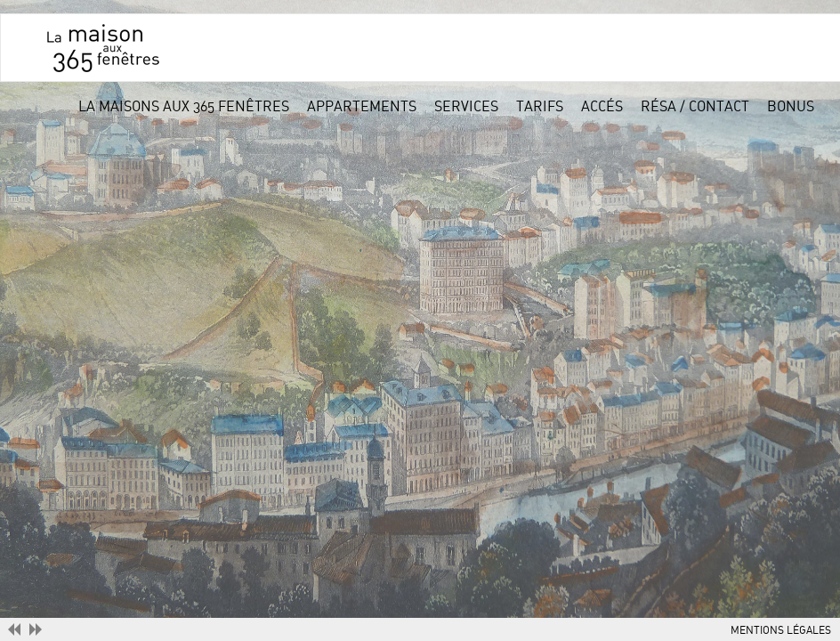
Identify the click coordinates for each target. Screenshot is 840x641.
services (466, 107)
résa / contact (695, 107)
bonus (791, 107)
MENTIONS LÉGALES (781, 630)
